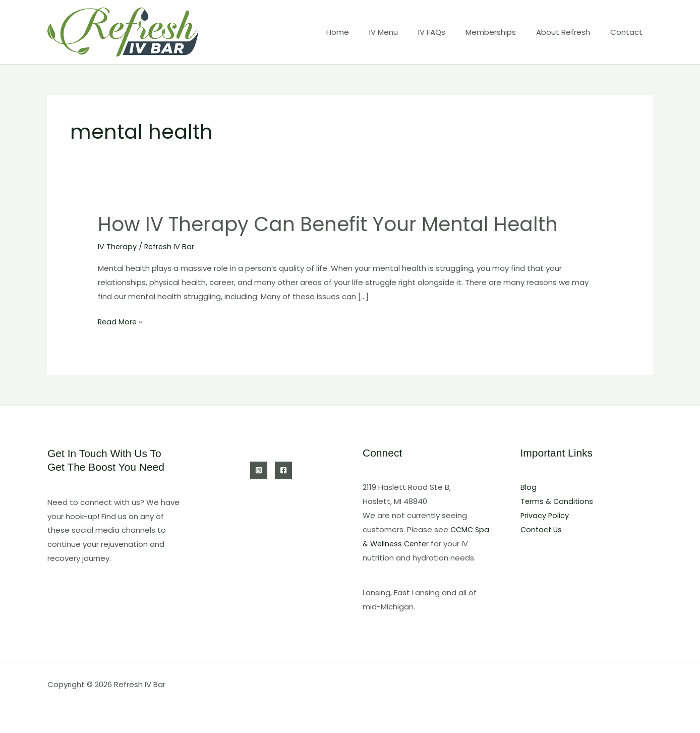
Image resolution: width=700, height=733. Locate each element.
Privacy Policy (545, 515)
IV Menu (406, 32)
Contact (629, 32)
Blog (529, 487)
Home (365, 32)
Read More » (121, 322)
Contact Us (542, 529)
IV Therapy (118, 246)
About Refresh (571, 32)
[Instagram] (259, 470)
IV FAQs (449, 32)
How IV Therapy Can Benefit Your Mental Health (336, 224)
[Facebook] (283, 470)
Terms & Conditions (558, 501)
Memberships (503, 32)
